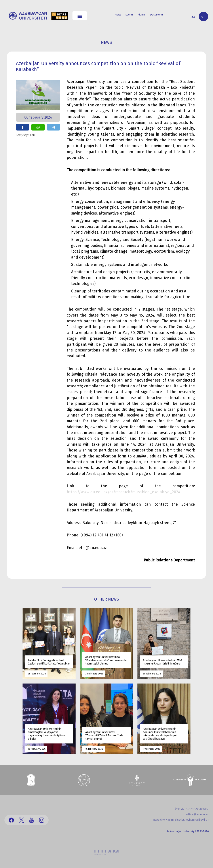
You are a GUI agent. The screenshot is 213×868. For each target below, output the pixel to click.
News (118, 15)
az (193, 16)
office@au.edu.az (197, 814)
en (203, 16)
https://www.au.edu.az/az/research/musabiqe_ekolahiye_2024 (124, 492)
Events (129, 15)
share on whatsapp (38, 127)
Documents (157, 15)
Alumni (142, 15)
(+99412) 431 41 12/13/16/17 (192, 809)
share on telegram (53, 127)
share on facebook (23, 127)
